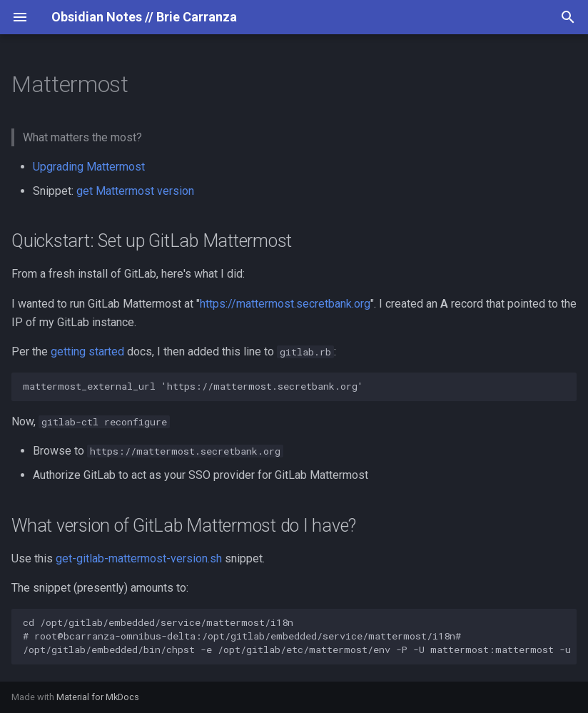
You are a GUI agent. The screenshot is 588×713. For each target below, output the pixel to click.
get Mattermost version (135, 191)
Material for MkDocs (98, 697)
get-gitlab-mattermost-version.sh (139, 558)
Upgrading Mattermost (89, 167)
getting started (87, 352)
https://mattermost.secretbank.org (285, 304)
